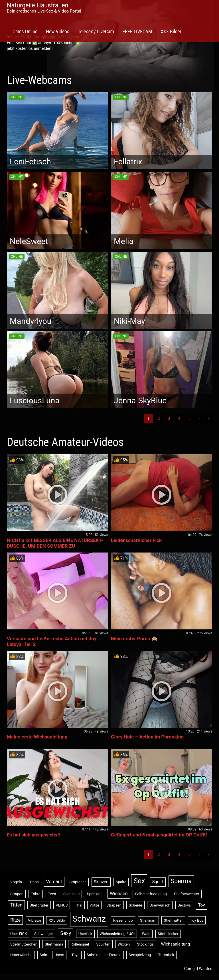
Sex (139, 881)
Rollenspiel (80, 944)
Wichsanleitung (176, 944)
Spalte (121, 882)
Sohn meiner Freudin (104, 955)
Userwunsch (160, 905)
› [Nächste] (199, 418)
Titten (16, 905)
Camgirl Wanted (198, 969)
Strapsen (114, 905)
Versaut (54, 882)
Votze (94, 905)
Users (59, 955)
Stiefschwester (186, 894)
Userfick (85, 934)
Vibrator (35, 920)
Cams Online (25, 32)
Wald (146, 934)
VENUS (62, 905)
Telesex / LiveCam (96, 32)
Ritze (15, 920)
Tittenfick (166, 955)
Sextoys (184, 905)
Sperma (181, 881)
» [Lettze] (209, 418)
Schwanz (89, 919)
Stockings (145, 944)
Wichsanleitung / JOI (117, 934)
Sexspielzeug (140, 955)
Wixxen (124, 944)
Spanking (95, 894)
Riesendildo (123, 920)
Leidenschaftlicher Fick (136, 540)
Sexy (66, 933)
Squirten (103, 944)
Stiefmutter (173, 920)
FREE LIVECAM (137, 32)
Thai (79, 905)
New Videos (58, 32)
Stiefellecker (168, 934)
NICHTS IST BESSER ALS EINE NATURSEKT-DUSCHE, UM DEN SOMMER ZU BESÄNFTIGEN (55, 546)
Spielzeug (71, 894)
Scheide (135, 905)
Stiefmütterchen (24, 944)
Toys (75, 955)
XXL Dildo (57, 920)
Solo (43, 955)
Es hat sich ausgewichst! (34, 835)
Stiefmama (54, 944)
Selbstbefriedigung (151, 894)
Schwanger (44, 934)
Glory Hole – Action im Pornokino (147, 737)
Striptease (78, 882)
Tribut (36, 894)
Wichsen (119, 894)
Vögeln (16, 882)
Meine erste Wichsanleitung (37, 737)
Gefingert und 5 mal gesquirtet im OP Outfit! (159, 835)
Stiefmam (148, 920)
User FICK (19, 934)
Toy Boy (197, 920)
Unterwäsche (21, 955)
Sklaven (101, 882)
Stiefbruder (39, 905)
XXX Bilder (171, 32)
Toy (202, 905)
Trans (34, 882)
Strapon (17, 894)
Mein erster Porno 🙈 (134, 639)
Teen (52, 894)
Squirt (158, 882)
